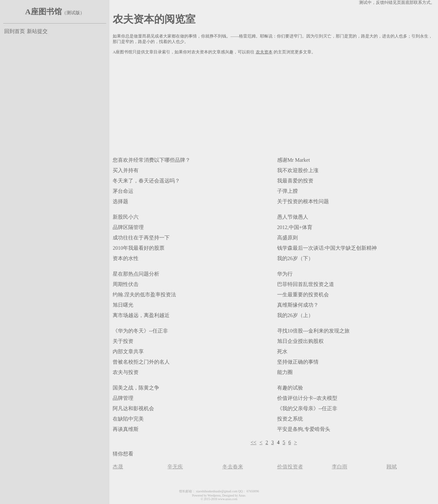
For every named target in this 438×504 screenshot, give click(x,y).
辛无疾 (175, 467)
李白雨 (340, 467)
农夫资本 (264, 52)
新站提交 (37, 31)
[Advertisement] (274, 104)
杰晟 (118, 467)
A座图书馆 (43, 12)
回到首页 (15, 31)
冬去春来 (233, 467)
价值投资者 (290, 467)
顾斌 (392, 467)
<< (253, 442)
